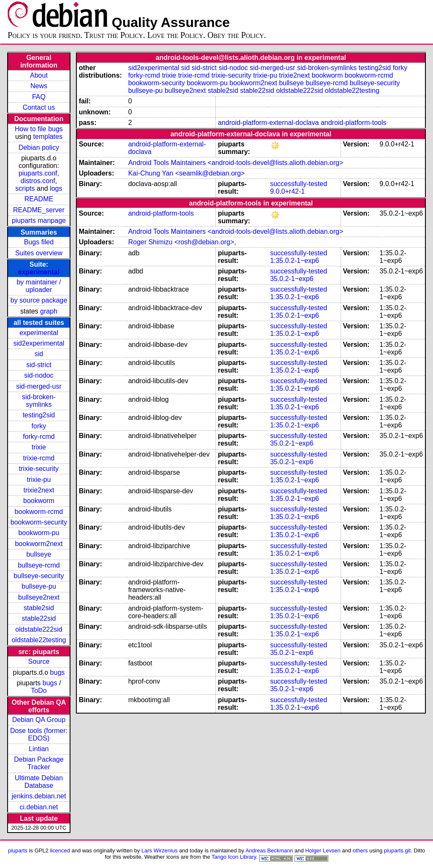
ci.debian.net (39, 807)
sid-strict (39, 365)
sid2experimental (39, 343)
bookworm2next (39, 544)
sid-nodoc (39, 375)
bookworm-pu (39, 533)
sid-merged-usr (39, 386)
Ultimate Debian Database (39, 782)
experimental (39, 272)
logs (56, 188)
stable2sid (39, 608)
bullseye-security (39, 576)
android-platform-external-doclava (268, 123)
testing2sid (39, 415)
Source (39, 661)
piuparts (18, 850)
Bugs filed (39, 242)
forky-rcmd (39, 437)
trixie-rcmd (39, 458)
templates (48, 137)
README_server (39, 210)
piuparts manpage (39, 220)
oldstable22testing (39, 640)
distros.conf (38, 181)
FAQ (39, 97)
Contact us (39, 107)
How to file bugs (39, 129)
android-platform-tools (354, 123)
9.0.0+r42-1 (287, 191)
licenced (60, 850)
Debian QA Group (39, 720)
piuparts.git (397, 850)
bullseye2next (39, 597)
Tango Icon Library (234, 857)
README (39, 199)
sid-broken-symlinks (39, 401)
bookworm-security (39, 522)
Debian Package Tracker (39, 763)
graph (49, 311)
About (39, 75)
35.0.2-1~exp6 (292, 279)
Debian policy (39, 147)
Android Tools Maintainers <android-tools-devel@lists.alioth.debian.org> (236, 163)
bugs (58, 672)
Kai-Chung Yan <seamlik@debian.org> (187, 173)
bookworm (39, 501)
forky (39, 426)
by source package (39, 300)
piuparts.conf (38, 173)
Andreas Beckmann (269, 850)
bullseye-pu (39, 586)
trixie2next (39, 490)
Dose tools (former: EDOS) (39, 734)
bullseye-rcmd (39, 565)
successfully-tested (299, 184)
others (360, 850)
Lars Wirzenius (160, 850)
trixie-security (39, 469)
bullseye (39, 554)
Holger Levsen (323, 850)
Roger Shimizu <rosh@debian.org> (181, 242)
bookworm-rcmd (39, 512)
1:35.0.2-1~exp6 (295, 261)
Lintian (39, 749)
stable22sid (39, 618)
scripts (25, 188)
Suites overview (39, 253)
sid (39, 354)
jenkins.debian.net (39, 796)
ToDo (39, 691)
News (39, 86)
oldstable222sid (39, 629)
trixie (39, 447)
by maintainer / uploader (39, 286)
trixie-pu (39, 480)
